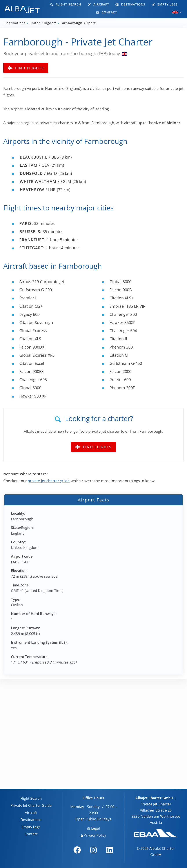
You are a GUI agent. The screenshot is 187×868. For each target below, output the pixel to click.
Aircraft (98, 4)
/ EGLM (45, 181)
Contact (106, 12)
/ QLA (34, 165)
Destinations (130, 4)
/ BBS (39, 157)
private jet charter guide (49, 481)
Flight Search (66, 4)
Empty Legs (165, 4)
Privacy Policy (93, 835)
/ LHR (38, 190)
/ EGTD (38, 173)
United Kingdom (44, 23)
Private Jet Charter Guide (31, 805)
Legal (93, 828)
